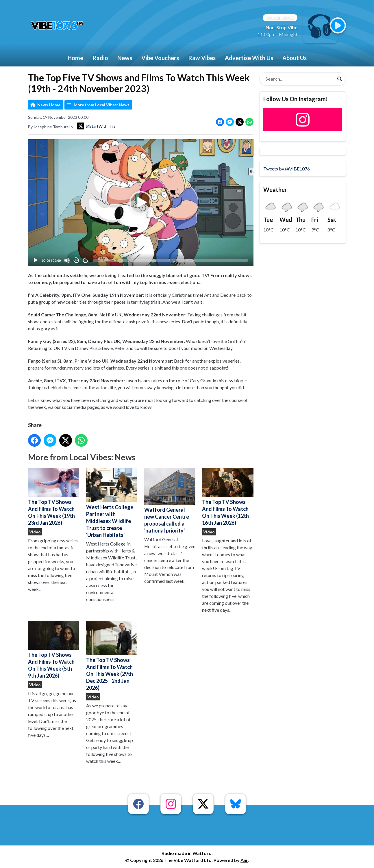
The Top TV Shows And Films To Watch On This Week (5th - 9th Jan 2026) (54, 650)
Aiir (244, 860)
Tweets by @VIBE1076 (287, 169)
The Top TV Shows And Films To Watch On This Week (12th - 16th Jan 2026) (228, 497)
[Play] (36, 260)
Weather (275, 190)
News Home (49, 105)
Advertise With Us (249, 58)
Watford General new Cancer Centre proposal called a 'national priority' (170, 501)
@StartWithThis (96, 126)
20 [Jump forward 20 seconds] (86, 260)
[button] (141, 203)
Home (75, 58)
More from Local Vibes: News (102, 105)
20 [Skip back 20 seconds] (76, 260)
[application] (141, 203)
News (125, 58)
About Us (295, 58)
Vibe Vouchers (160, 58)
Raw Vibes (202, 58)
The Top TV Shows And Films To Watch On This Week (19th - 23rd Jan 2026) (54, 497)
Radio (100, 58)
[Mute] (67, 260)
